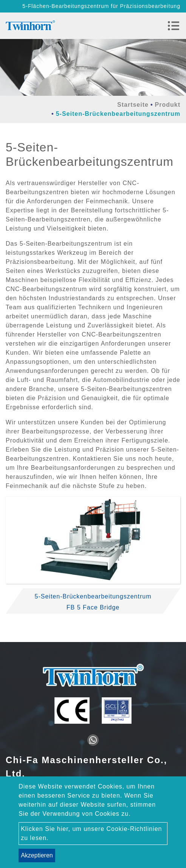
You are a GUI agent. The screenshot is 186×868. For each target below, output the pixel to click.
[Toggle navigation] (174, 26)
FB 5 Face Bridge (93, 607)
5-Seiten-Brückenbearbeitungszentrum (93, 596)
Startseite (133, 105)
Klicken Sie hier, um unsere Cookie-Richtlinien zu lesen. (91, 833)
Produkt (168, 105)
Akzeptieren (37, 855)
